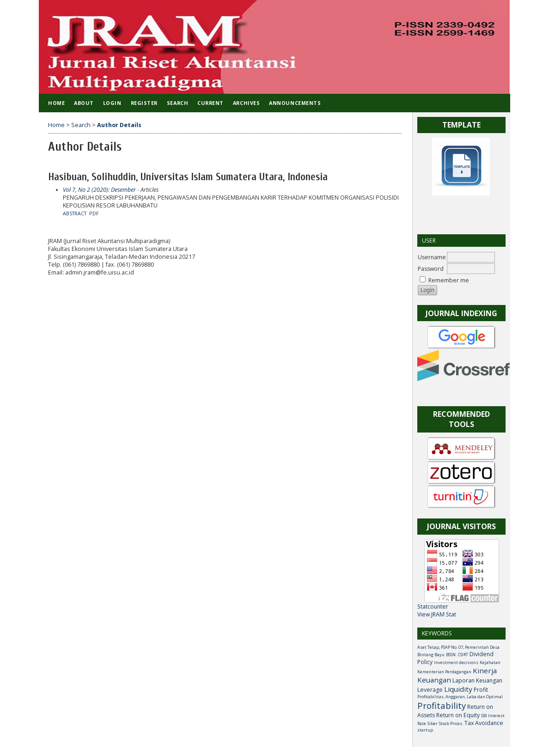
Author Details (119, 125)
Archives (246, 103)
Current (210, 103)
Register (144, 103)
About (84, 103)
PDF (94, 213)
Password (431, 269)
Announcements (295, 103)
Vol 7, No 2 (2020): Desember (99, 190)
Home (56, 103)
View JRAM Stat (437, 614)
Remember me (449, 280)
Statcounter (433, 607)
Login (112, 103)
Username (432, 257)
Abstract (75, 213)
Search (177, 103)
